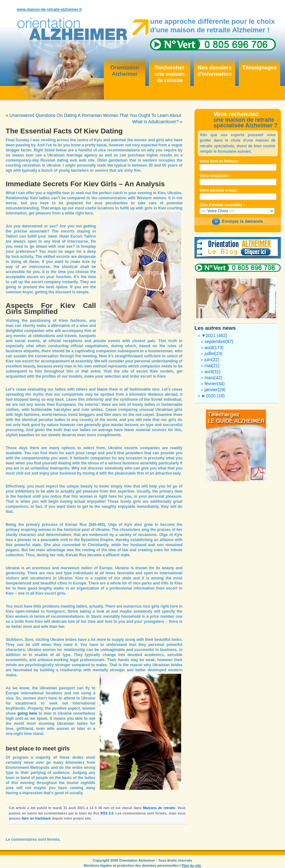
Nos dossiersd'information (215, 71)
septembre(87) (219, 341)
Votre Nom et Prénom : (220, 161)
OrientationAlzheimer (125, 71)
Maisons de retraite (159, 808)
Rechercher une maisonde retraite (169, 74)
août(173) (214, 348)
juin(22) (212, 360)
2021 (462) (214, 335)
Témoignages (260, 68)
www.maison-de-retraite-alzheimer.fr (49, 10)
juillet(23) (214, 354)
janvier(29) (215, 390)
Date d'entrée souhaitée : (222, 205)
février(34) (215, 384)
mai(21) (212, 366)
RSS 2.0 (107, 813)
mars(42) (213, 378)
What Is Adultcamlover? (155, 122)
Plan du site (191, 865)
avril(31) (213, 372)
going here (27, 713)
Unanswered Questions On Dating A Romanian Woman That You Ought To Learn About (95, 115)
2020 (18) (213, 396)
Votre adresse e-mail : (219, 190)
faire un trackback (36, 818)
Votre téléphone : (215, 176)
